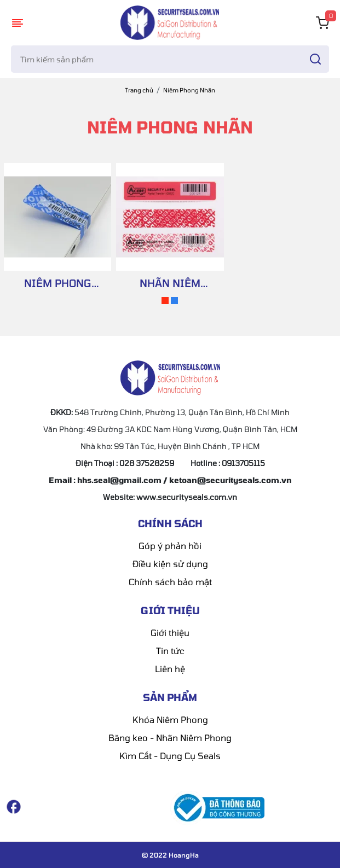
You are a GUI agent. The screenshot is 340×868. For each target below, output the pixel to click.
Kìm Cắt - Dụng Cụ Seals (170, 756)
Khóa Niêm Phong (170, 720)
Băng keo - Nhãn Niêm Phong (170, 738)
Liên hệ (170, 669)
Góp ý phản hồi (170, 546)
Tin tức (170, 651)
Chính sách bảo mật (170, 582)
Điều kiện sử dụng (170, 564)
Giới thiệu (170, 633)
